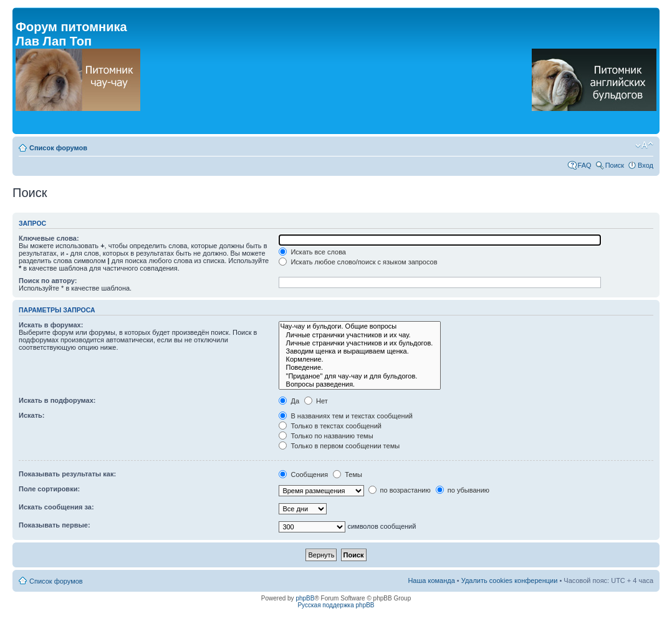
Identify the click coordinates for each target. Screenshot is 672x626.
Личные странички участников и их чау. (360, 335)
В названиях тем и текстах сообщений (346, 416)
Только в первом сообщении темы (339, 446)
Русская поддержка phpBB (336, 605)
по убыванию (463, 490)
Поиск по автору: (48, 281)
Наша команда (431, 580)
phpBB (305, 598)
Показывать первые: (55, 525)
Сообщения (303, 474)
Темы (348, 474)
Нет (316, 401)
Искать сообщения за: (56, 507)
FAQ (585, 165)
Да (289, 401)
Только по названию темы (326, 436)
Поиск (615, 165)
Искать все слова (312, 252)
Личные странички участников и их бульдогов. (360, 343)
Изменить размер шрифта (644, 145)
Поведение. (360, 368)
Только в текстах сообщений (330, 426)
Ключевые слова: (49, 238)
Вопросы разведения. (360, 384)
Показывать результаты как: (67, 474)
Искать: (31, 415)
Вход (646, 165)
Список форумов (58, 148)
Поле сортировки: (49, 489)
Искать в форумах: (51, 325)
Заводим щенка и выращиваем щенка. (360, 351)
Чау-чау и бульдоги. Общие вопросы (360, 326)
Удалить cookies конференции (510, 580)
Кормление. (360, 359)
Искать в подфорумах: (57, 400)
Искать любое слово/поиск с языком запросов (358, 262)
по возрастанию (400, 490)
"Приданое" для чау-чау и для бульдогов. (360, 376)
